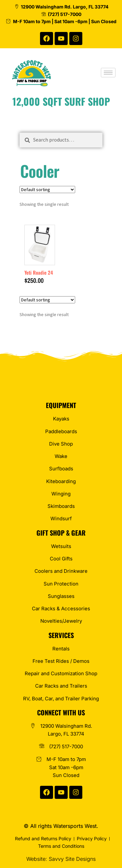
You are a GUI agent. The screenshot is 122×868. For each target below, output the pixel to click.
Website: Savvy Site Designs (61, 859)
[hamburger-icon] (108, 73)
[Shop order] (47, 190)
